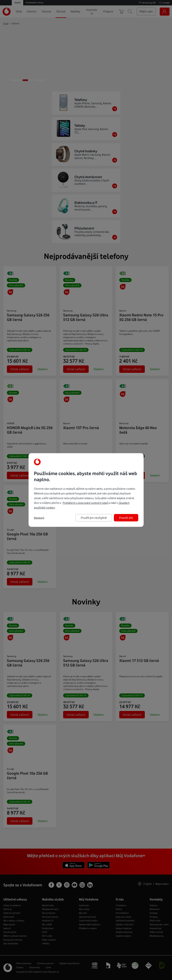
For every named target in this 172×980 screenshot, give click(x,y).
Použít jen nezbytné (94, 518)
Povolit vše (126, 518)
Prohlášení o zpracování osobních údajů (86, 503)
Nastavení (39, 518)
